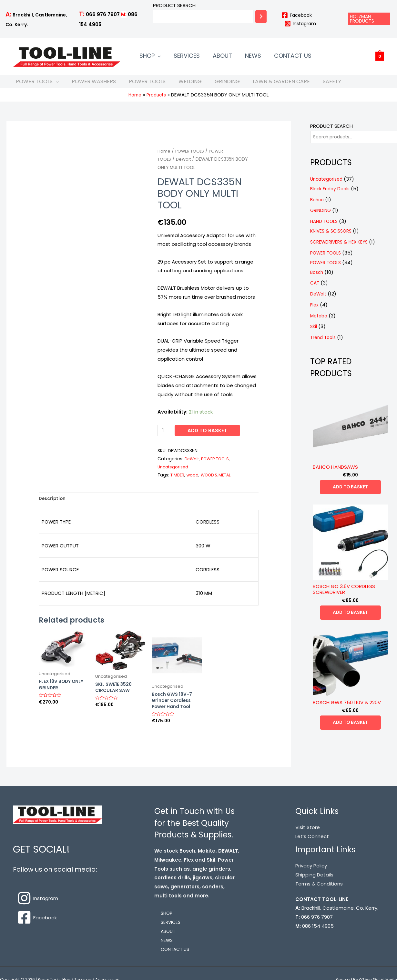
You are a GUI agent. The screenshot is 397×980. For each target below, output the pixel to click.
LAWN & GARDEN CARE (281, 85)
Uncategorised (174, 473)
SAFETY (332, 85)
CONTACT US (264, 56)
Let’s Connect (312, 846)
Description (54, 505)
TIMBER (178, 481)
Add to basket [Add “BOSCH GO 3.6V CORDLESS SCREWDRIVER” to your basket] (350, 620)
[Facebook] (296, 15)
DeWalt (185, 165)
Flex (315, 311)
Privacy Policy (311, 875)
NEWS (230, 56)
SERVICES (177, 56)
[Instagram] (300, 24)
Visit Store (308, 837)
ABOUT (206, 56)
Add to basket (209, 437)
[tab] (54, 506)
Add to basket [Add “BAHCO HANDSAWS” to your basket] (350, 494)
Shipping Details (314, 884)
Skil (314, 333)
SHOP (144, 56)
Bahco (318, 206)
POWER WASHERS (94, 85)
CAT (315, 290)
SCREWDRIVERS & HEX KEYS (341, 249)
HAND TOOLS (325, 228)
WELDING (190, 85)
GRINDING (227, 85)
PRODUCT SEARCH (174, 5)
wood (193, 481)
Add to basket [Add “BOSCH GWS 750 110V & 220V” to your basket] (350, 731)
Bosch (317, 279)
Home (164, 157)
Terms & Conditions (319, 893)
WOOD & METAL (219, 481)
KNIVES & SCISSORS (333, 238)
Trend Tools (324, 344)
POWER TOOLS (34, 85)
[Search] (261, 17)
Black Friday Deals (331, 195)
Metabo (320, 322)
